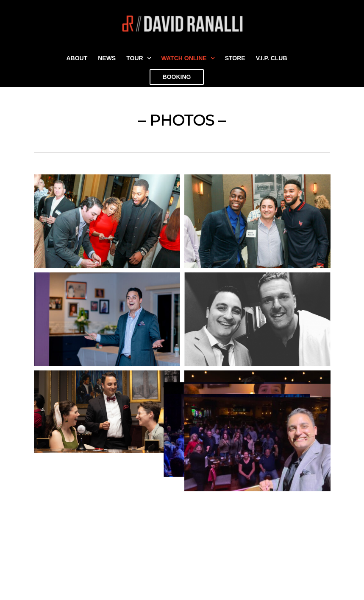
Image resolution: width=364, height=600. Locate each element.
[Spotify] (245, 537)
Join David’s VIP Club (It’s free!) (60, 588)
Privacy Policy (34, 547)
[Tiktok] (232, 537)
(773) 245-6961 (235, 588)
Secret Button (33, 537)
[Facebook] (205, 537)
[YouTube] (192, 537)
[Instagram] (218, 537)
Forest (22, 557)
